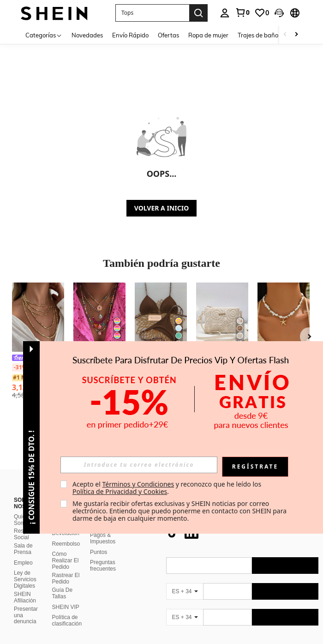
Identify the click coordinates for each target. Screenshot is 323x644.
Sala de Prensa (23, 538)
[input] (139, 465)
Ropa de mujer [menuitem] (208, 35)
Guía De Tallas (63, 582)
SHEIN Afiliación (25, 586)
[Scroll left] (285, 35)
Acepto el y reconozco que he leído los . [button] (168, 488)
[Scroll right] (296, 35)
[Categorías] (44, 35)
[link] (242, 12)
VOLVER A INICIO (161, 208)
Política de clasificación (67, 609)
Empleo (23, 552)
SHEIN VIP (66, 596)
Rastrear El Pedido (66, 567)
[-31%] (20, 367)
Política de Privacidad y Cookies (120, 491)
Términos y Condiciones (138, 484)
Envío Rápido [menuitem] (130, 35)
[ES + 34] (185, 580)
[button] (152, 13)
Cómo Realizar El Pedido (66, 549)
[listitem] (99, 340)
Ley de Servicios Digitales (25, 568)
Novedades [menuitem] (87, 35)
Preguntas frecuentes (103, 554)
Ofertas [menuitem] (168, 35)
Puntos (99, 541)
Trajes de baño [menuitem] (258, 35)
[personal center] (225, 13)
